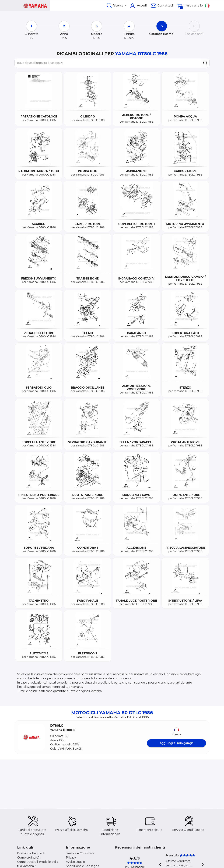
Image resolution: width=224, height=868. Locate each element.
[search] (205, 63)
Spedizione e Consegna (83, 866)
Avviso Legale (75, 862)
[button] (31, 737)
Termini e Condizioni (80, 853)
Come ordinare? (28, 858)
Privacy (71, 858)
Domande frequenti (31, 853)
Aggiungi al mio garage (177, 743)
